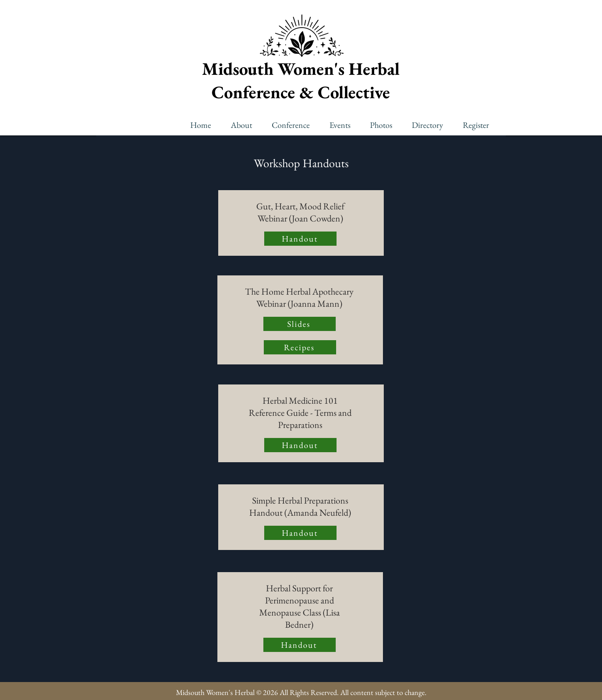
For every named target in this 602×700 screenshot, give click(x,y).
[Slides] (300, 324)
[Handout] (300, 239)
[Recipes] (300, 347)
